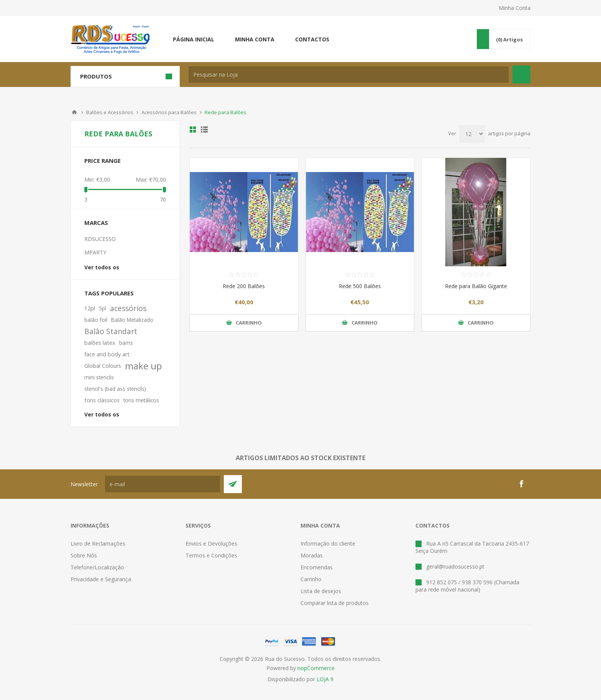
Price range (103, 161)
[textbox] (349, 75)
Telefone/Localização (97, 567)
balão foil (96, 320)
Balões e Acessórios (110, 112)
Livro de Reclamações (98, 543)
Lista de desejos (321, 591)
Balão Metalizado (132, 320)
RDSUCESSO (100, 239)
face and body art (107, 354)
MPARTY (95, 252)
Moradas (312, 555)
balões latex (100, 343)
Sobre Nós (84, 555)
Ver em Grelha (193, 130)
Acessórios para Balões (169, 112)
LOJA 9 (325, 679)
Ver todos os (102, 267)
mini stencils (99, 377)
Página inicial (194, 39)
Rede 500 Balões (360, 286)
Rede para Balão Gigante (476, 286)
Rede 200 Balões (244, 286)
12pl (90, 308)
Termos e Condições (211, 555)
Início (74, 112)
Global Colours (103, 366)
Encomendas (317, 567)
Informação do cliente (328, 543)
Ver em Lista (204, 130)
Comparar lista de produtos (335, 603)
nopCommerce (316, 668)
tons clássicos (102, 400)
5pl (103, 308)
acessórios (128, 308)
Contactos (312, 39)
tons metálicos (141, 400)
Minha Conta (515, 8)
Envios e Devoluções (211, 543)
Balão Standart (111, 331)
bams (126, 343)
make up (143, 366)
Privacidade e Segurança (101, 579)
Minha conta (255, 39)
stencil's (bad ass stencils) (115, 389)
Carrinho (311, 579)
